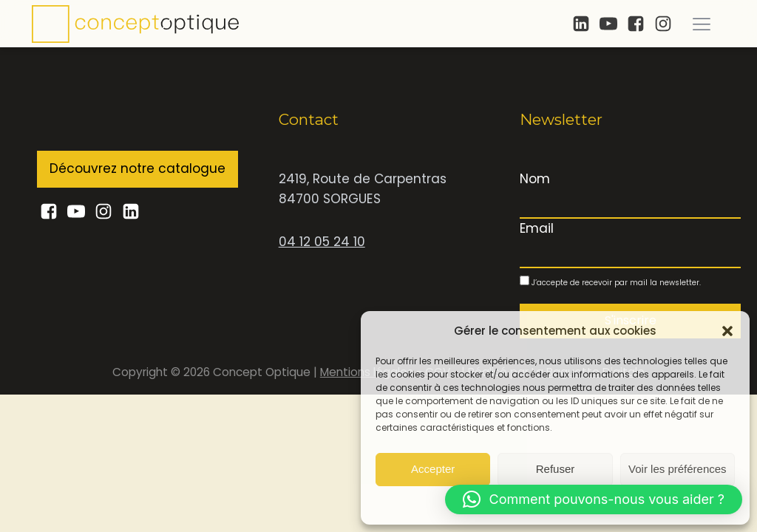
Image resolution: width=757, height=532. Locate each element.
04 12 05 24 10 (322, 242)
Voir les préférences (678, 469)
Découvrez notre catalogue (138, 168)
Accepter (433, 469)
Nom (535, 179)
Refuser (556, 469)
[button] (727, 331)
